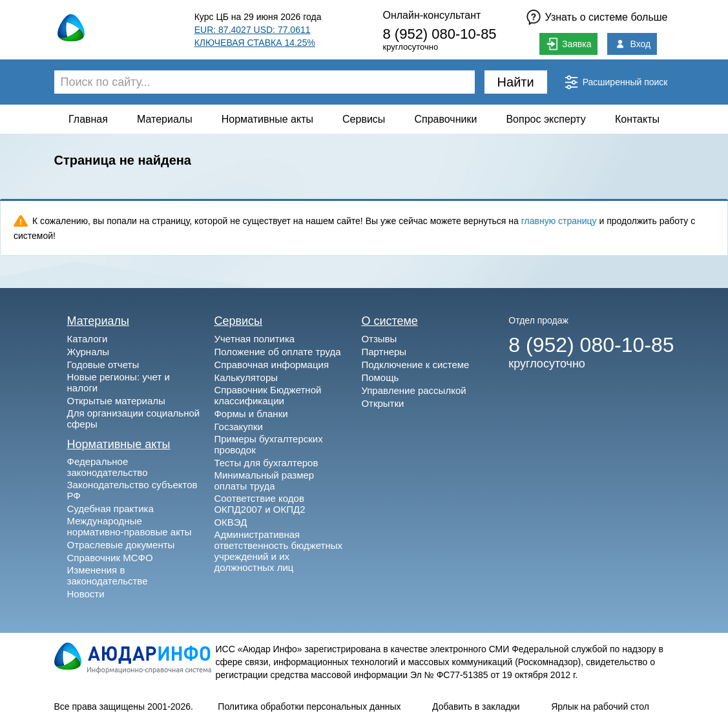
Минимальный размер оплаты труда (264, 480)
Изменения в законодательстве (108, 575)
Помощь (380, 377)
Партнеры (384, 352)
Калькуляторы (246, 377)
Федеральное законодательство (108, 467)
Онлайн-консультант (432, 15)
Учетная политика (254, 339)
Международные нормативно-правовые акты (130, 526)
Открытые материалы (116, 401)
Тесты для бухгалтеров (266, 463)
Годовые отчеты (103, 365)
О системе (390, 321)
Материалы (165, 119)
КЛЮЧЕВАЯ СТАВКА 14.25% (255, 43)
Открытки (382, 403)
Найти (516, 82)
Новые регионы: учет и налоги (119, 382)
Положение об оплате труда (277, 352)
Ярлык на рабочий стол (600, 707)
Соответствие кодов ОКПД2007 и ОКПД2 (259, 504)
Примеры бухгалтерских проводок (268, 444)
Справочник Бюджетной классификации (267, 395)
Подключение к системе (415, 365)
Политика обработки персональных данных (309, 707)
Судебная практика (110, 509)
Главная (88, 119)
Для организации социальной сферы (134, 418)
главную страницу (559, 221)
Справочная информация (271, 365)
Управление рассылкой (413, 390)
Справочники (445, 119)
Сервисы (364, 119)
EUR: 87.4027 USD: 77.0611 (253, 30)
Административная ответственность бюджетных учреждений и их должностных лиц (278, 551)
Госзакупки (238, 427)
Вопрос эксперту (546, 119)
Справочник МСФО (110, 558)
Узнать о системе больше (607, 17)
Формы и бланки (251, 414)
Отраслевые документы (121, 545)
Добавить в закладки (476, 707)
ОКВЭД (230, 522)
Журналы (88, 352)
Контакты (637, 119)
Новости (86, 594)
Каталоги (88, 339)
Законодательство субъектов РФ (132, 490)
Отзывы (379, 339)
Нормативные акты (267, 119)
